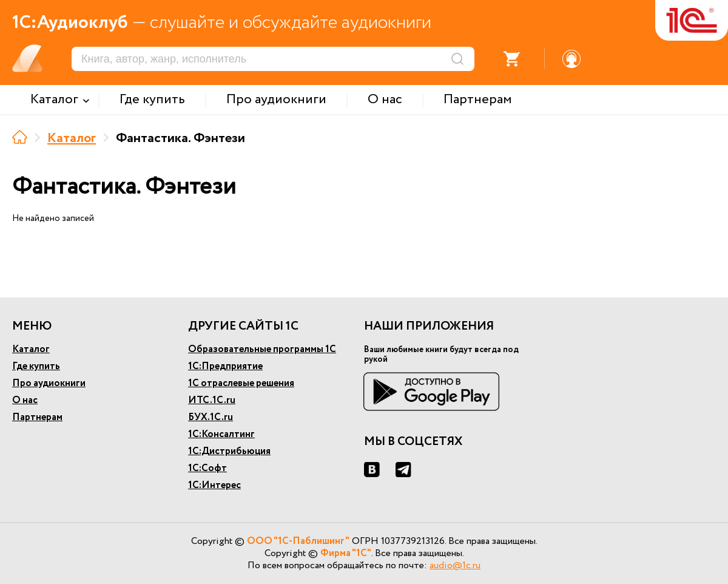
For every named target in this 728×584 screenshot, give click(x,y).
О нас (25, 400)
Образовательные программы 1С (262, 349)
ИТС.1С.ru (212, 400)
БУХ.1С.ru (211, 417)
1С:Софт (207, 468)
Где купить (36, 366)
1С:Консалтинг (221, 434)
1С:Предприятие (225, 366)
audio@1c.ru (455, 565)
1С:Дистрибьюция (229, 451)
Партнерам (37, 417)
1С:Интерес (214, 485)
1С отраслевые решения (241, 383)
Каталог (72, 138)
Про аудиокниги (49, 383)
